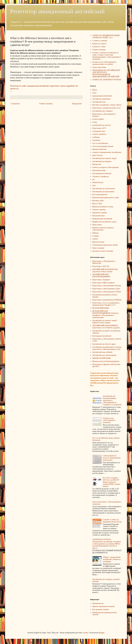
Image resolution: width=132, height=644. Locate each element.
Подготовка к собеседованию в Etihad (107, 292)
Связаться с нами (99, 47)
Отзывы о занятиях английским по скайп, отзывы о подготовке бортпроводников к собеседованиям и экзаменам (107, 56)
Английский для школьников (103, 192)
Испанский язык (99, 216)
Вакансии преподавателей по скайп (106, 198)
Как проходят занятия (101, 609)
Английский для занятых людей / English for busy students (105, 322)
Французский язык (99, 149)
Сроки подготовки (99, 67)
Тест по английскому (100, 143)
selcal (94, 93)
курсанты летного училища (103, 251)
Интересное (97, 164)
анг (94, 179)
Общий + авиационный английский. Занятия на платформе (112, 559)
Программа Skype (99, 170)
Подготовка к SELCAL (101, 266)
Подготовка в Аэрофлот (101, 280)
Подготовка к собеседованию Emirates (107, 286)
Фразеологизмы (98, 242)
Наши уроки (97, 225)
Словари (96, 236)
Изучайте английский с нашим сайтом (107, 105)
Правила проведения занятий (103, 606)
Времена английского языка (103, 207)
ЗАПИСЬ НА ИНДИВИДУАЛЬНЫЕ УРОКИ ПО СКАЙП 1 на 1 (106, 37)
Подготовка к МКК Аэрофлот (104, 283)
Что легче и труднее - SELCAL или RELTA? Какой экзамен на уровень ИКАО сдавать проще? (112, 482)
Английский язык (99, 102)
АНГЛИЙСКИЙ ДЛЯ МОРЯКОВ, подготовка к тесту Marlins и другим (106, 327)
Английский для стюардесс (103, 111)
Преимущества (98, 603)
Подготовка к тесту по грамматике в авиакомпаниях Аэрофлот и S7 (106, 304)
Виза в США (97, 204)
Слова (95, 122)
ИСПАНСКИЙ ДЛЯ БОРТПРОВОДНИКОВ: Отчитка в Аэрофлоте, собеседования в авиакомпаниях (106, 314)
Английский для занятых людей (104, 158)
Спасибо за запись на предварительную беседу (112, 521)
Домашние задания (100, 213)
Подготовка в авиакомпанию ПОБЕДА (107, 300)
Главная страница (46, 104)
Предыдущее (77, 104)
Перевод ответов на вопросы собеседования (103, 229)
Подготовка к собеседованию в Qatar (106, 289)
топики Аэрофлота (99, 134)
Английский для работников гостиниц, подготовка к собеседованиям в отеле (107, 348)
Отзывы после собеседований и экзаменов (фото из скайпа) (104, 63)
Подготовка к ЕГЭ (99, 128)
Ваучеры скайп (98, 201)
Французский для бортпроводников (106, 361)
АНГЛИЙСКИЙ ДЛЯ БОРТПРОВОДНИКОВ (101, 276)
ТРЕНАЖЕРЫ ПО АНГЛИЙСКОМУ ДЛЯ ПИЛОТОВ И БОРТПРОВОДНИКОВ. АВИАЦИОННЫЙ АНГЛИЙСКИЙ (106, 73)
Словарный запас (99, 131)
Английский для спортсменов (104, 189)
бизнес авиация (98, 248)
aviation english (98, 119)
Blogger (101, 633)
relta (94, 185)
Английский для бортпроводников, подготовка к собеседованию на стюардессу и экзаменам (112, 400)
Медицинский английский (102, 219)
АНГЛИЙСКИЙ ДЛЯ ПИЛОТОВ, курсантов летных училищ (105, 270)
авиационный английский (102, 96)
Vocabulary (96, 140)
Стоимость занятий (100, 41)
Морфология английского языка (104, 222)
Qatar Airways (98, 155)
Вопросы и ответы (99, 44)
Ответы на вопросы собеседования (106, 167)
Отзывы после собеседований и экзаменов (109, 420)
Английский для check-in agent (104, 344)
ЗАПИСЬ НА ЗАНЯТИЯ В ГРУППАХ (107, 80)
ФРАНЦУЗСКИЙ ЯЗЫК (102, 358)
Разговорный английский (102, 173)
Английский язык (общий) (102, 352)
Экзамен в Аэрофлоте (101, 176)
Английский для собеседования (104, 355)
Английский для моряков (102, 161)
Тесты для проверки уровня (103, 146)
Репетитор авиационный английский (57, 11)
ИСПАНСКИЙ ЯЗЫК (101, 308)
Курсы (95, 90)
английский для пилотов (102, 125)
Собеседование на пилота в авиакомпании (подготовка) (112, 458)
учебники (96, 137)
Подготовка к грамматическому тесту (106, 108)
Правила (96, 233)
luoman (86, 633)
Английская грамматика (101, 99)
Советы (95, 239)
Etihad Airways (98, 182)
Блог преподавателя (100, 194)
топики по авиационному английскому (107, 152)
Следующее (15, 104)
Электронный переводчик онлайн (105, 245)
